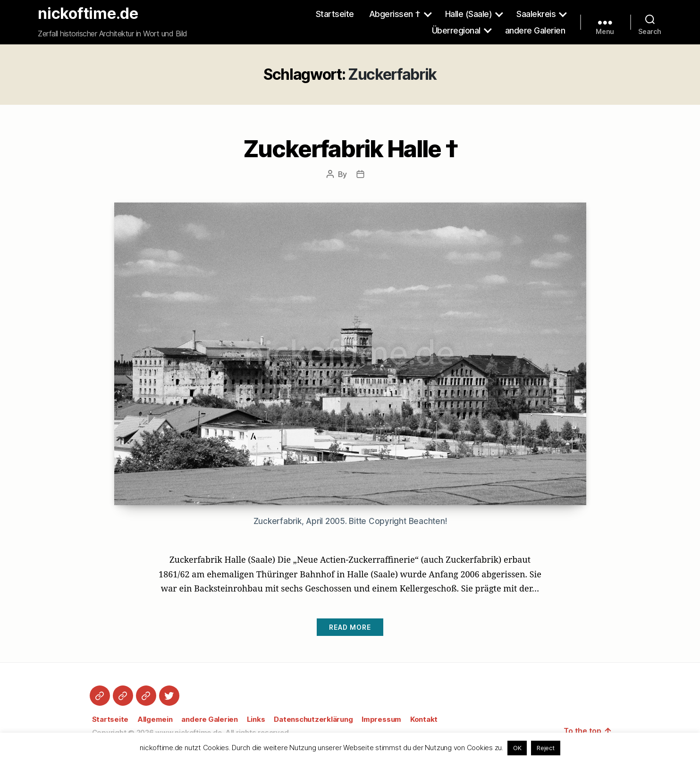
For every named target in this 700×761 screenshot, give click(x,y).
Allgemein (155, 719)
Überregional (456, 30)
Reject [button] (546, 748)
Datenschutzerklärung (313, 719)
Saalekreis (536, 14)
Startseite (335, 14)
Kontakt (424, 719)
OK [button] (517, 748)
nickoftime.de (88, 14)
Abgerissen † (395, 14)
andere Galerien (535, 30)
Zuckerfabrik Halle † (350, 148)
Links (256, 719)
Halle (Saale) (469, 14)
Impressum (381, 719)
